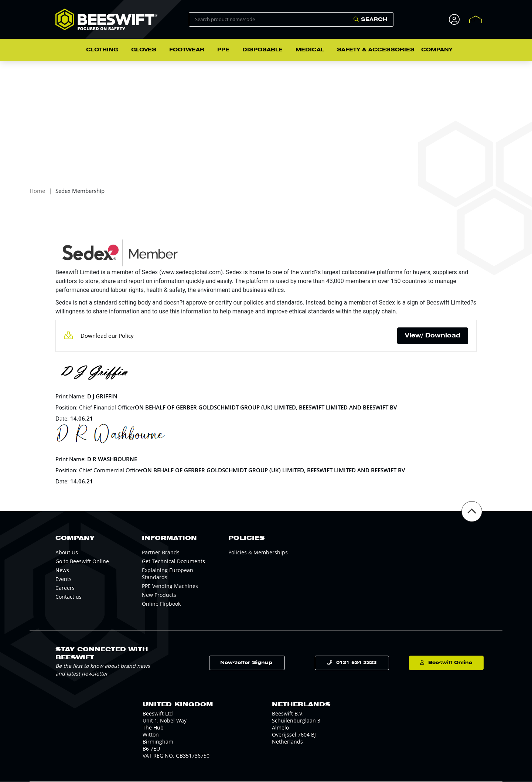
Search (374, 19)
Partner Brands (161, 553)
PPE (223, 50)
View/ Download (433, 336)
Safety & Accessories (376, 50)
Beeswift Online (444, 663)
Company (437, 50)
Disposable (262, 50)
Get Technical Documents (173, 562)
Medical (310, 50)
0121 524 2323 (352, 663)
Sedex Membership (80, 192)
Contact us (69, 597)
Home (37, 192)
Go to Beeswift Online (82, 562)
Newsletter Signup (255, 663)
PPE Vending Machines (170, 586)
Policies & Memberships (258, 553)
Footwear (187, 50)
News (62, 570)
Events (64, 579)
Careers (65, 588)
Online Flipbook (161, 604)
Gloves (144, 50)
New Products (159, 595)
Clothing (102, 50)
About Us (67, 553)
